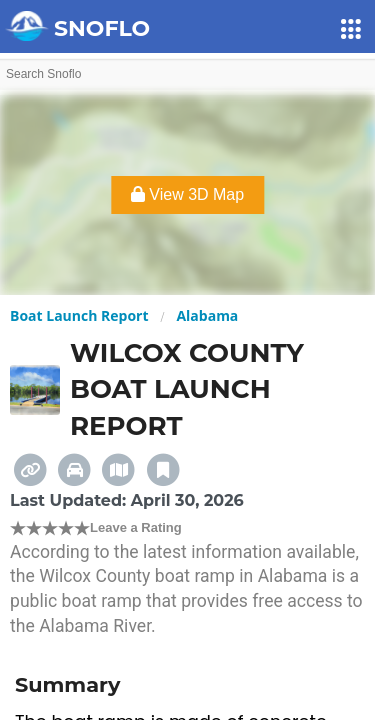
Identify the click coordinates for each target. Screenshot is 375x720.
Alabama (207, 315)
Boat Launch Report (79, 315)
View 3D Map (187, 194)
